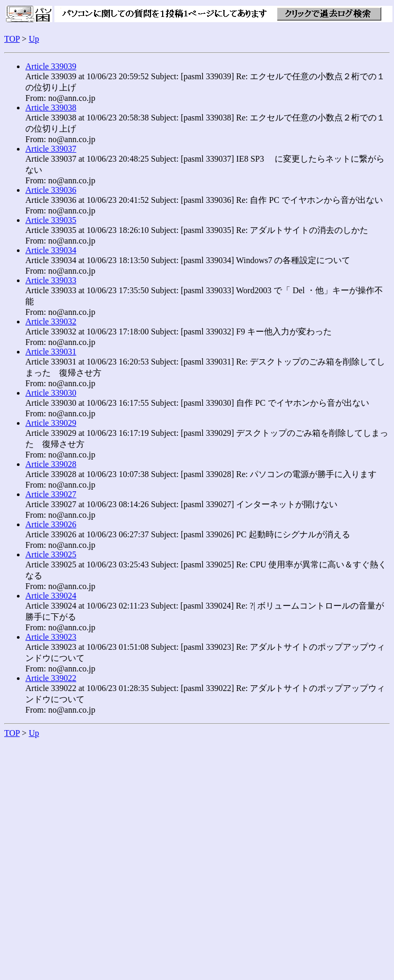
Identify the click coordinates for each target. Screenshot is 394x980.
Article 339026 (51, 524)
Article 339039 (51, 66)
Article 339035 (51, 220)
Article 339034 (51, 250)
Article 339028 (51, 464)
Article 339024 (51, 596)
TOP (12, 39)
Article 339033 (51, 280)
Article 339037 (51, 149)
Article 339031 (51, 352)
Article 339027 (51, 494)
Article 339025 (51, 554)
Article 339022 (51, 678)
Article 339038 (51, 108)
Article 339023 (51, 637)
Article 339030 (51, 393)
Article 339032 (51, 321)
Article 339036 (51, 190)
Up (34, 39)
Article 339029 (51, 423)
